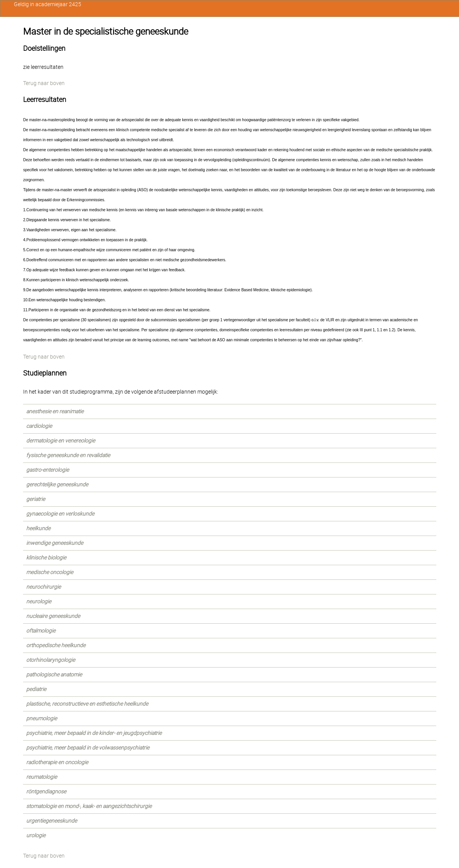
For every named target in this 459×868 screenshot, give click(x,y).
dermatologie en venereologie (61, 441)
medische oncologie (50, 572)
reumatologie (42, 777)
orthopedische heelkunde (56, 645)
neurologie (39, 601)
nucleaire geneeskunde (53, 616)
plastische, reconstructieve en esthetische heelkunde (87, 704)
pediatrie (36, 689)
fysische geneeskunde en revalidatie (68, 455)
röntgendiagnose (46, 791)
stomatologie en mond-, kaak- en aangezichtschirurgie (89, 806)
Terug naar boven (44, 83)
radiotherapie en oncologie (57, 762)
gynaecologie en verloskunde (60, 514)
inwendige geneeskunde (55, 543)
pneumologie (42, 718)
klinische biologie (46, 558)
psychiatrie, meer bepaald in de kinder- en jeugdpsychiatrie (94, 733)
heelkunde (38, 528)
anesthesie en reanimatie (55, 411)
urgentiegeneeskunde (52, 821)
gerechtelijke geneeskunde (57, 484)
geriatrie (36, 499)
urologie (36, 835)
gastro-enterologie (48, 470)
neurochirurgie (43, 587)
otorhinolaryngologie (51, 660)
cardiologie (39, 426)
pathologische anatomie (54, 674)
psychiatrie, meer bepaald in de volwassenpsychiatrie (88, 748)
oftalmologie (41, 631)
